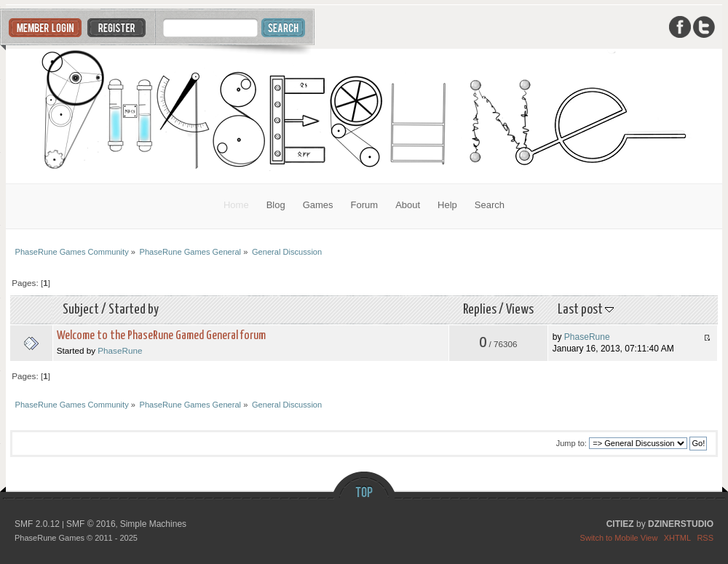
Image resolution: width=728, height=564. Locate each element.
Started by (134, 310)
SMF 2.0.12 (37, 524)
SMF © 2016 (91, 524)
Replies (480, 310)
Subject (81, 310)
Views (520, 310)
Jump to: (571, 443)
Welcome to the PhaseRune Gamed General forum (161, 336)
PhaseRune (120, 350)
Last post (586, 310)
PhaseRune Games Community (364, 116)
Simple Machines (153, 524)
